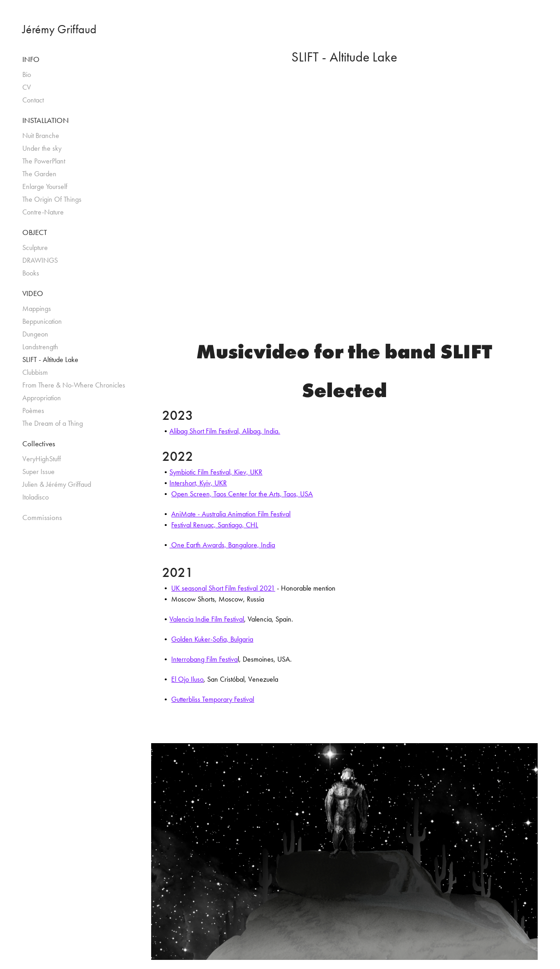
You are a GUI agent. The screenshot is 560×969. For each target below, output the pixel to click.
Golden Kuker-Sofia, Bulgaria (212, 639)
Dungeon (35, 334)
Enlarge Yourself (45, 186)
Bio (27, 74)
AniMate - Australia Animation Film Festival (231, 514)
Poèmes (33, 411)
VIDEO (33, 293)
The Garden (39, 174)
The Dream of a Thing (53, 423)
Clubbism (35, 372)
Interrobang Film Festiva (204, 659)
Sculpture (35, 247)
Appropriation (42, 398)
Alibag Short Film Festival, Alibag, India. (225, 431)
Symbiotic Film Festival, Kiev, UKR (216, 472)
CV (27, 87)
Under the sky (42, 148)
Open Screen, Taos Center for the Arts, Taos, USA (242, 494)
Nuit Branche (41, 135)
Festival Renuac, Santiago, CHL (215, 525)
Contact (33, 100)
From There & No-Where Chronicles (74, 385)
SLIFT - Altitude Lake (50, 360)
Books (31, 273)
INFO (31, 59)
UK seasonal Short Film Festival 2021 (223, 588)
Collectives (39, 444)
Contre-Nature (43, 212)
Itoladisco (36, 497)
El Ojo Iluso (187, 679)
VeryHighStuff (42, 459)
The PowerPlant (44, 161)
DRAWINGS (40, 260)
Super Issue (38, 472)
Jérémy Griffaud (59, 29)
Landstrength (40, 347)
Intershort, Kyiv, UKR (198, 483)
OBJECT (35, 232)
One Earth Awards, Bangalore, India (222, 545)
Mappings (37, 309)
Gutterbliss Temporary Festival (213, 699)
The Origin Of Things (52, 199)
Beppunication (42, 321)
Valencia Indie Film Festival (207, 619)
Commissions (42, 517)
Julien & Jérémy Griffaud (57, 484)
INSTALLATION (46, 120)
